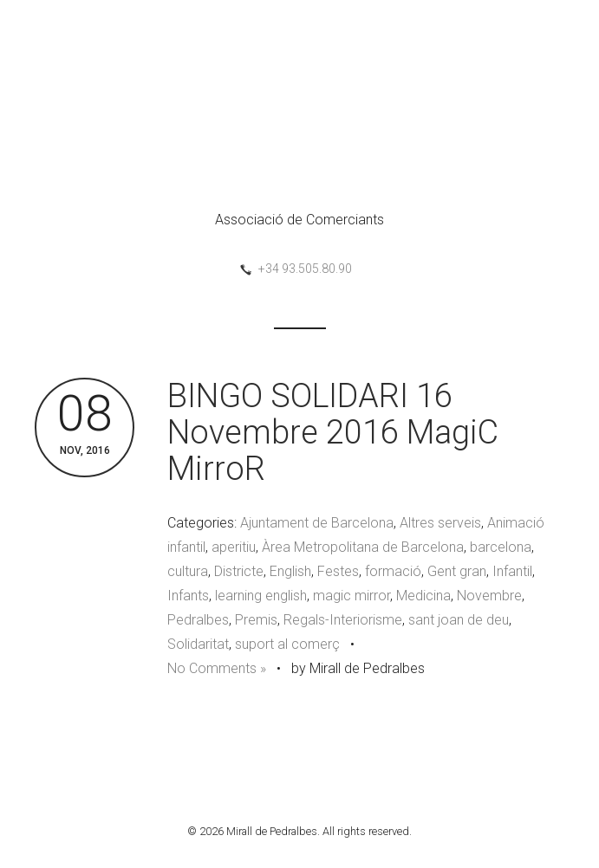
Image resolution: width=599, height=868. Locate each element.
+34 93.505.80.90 (305, 269)
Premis (256, 620)
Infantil (512, 571)
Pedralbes (198, 620)
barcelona (501, 547)
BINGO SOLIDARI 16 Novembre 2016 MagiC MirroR (333, 432)
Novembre (489, 596)
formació (393, 571)
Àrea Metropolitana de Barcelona (363, 547)
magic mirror (352, 596)
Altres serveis (440, 523)
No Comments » (217, 668)
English (290, 571)
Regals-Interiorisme (343, 620)
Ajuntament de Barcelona (317, 523)
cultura (188, 571)
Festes (338, 571)
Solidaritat (198, 644)
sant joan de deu (459, 620)
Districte (239, 571)
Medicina (423, 596)
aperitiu (234, 547)
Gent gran (457, 571)
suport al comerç (287, 644)
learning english (261, 596)
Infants (188, 596)
